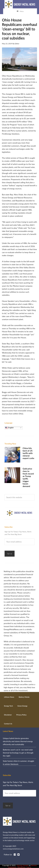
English (9, 428)
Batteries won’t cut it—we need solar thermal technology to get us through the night (18, 753)
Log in (29, 867)
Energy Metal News (20, 4)
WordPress (21, 867)
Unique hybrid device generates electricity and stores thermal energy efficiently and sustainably (18, 741)
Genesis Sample (23, 865)
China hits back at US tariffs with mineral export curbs (28, 453)
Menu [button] (22, 11)
